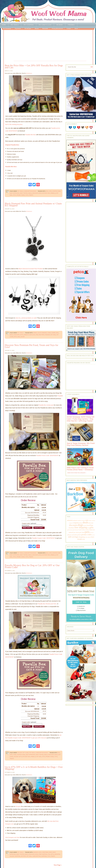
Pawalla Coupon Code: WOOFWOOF (43, 538)
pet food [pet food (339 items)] (82, 532)
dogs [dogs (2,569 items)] (80, 525)
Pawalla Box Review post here (47, 604)
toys (27, 195)
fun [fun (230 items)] (88, 528)
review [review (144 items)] (93, 535)
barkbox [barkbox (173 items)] (80, 520)
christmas (45, 852)
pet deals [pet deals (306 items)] (76, 532)
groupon (57, 854)
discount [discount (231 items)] (91, 523)
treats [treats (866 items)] (80, 539)
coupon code (56, 191)
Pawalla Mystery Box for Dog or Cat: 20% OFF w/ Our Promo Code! (32, 566)
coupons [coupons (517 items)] (76, 523)
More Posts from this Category (76, 473)
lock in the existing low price (14, 124)
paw (37, 335)
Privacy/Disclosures (57, 29)
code (15, 755)
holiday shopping (15, 856)
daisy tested (24, 193)
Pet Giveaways (7, 29)
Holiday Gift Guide (23, 753)
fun (49, 854)
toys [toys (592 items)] (93, 537)
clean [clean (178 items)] (90, 520)
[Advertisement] (50, 46)
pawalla (53, 193)
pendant (48, 335)
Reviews (60, 25)
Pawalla (60, 396)
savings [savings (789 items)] (75, 537)
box (47, 191)
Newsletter (45, 29)
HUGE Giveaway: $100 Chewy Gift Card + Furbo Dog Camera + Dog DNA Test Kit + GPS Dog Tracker (81, 419)
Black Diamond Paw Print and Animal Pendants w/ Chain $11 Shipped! (33, 204)
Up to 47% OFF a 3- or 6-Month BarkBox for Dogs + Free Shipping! (34, 768)
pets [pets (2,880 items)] (87, 532)
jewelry (26, 335)
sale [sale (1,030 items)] (70, 537)
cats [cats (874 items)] (87, 520)
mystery (24, 856)
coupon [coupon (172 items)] (71, 523)
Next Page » (58, 865)
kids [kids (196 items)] (94, 530)
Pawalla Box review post (46, 405)
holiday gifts (18, 757)
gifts (22, 335)
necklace (32, 335)
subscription (37, 856)
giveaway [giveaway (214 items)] (70, 530)
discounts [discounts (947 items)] (73, 525)
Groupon (18, 806)
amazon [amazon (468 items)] (70, 520)
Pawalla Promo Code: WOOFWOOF (47, 455)
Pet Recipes (28, 29)
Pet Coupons (29, 25)
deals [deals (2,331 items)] (85, 522)
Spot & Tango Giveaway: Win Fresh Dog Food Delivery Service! (81, 444)
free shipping (43, 854)
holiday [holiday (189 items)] (87, 530)
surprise (44, 856)
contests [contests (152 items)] (93, 520)
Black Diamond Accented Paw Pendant (31, 269)
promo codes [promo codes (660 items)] (86, 535)
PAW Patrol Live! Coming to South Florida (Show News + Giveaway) (80, 469)
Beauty (37, 29)
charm (53, 333)
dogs (40, 193)
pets (15, 195)
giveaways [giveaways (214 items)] (76, 530)
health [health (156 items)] (80, 530)
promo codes (21, 195)
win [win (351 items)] (84, 539)
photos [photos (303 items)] (69, 535)
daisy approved (14, 193)
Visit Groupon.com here (13, 837)
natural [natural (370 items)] (71, 532)
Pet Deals (15, 25)
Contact (69, 29)
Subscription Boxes (30, 191)
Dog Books (18, 29)
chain (49, 333)
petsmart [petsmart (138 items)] (92, 533)
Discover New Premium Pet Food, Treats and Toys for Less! (32, 346)
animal (35, 333)
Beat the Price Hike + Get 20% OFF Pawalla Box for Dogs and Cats (34, 66)
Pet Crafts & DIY (45, 25)
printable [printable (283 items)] (74, 535)
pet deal (53, 335)
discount (35, 193)
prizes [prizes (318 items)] (79, 535)
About (76, 29)
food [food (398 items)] (88, 525)
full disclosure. (29, 73)
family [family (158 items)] (85, 526)
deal (57, 333)
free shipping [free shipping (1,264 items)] (81, 527)
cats (50, 191)
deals (30, 193)
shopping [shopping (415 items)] (82, 537)
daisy (51, 852)
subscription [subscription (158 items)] (88, 537)
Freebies (71, 25)
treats (31, 195)
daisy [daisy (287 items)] (81, 523)
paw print (42, 335)
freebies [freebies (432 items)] (71, 528)
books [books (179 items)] (83, 520)
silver (23, 337)
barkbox (36, 852)
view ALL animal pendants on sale (26, 318)
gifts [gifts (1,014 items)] (92, 528)
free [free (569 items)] (92, 525)
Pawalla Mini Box (31, 135)
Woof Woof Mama (48, 11)
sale (19, 337)
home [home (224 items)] (91, 530)
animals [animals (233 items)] (75, 520)
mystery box (46, 193)
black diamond (42, 333)
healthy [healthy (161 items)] (83, 530)
